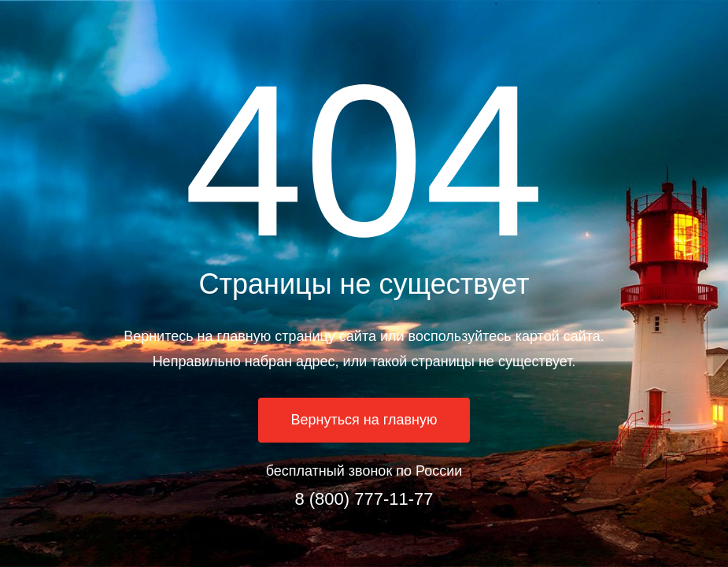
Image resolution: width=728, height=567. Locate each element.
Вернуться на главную (364, 420)
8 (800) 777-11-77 (364, 499)
